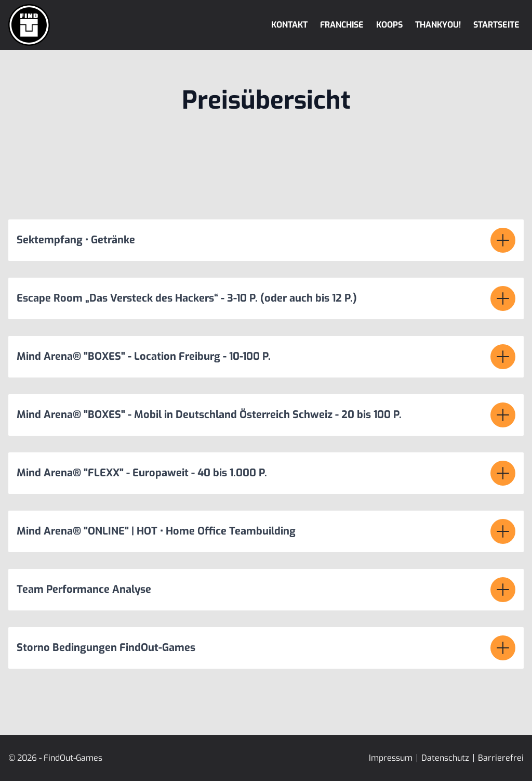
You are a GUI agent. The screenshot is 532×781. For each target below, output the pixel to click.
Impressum (391, 758)
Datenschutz (445, 758)
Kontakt (289, 25)
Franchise (342, 25)
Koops (389, 25)
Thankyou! (438, 25)
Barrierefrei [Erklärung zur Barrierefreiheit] (501, 758)
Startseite (496, 25)
